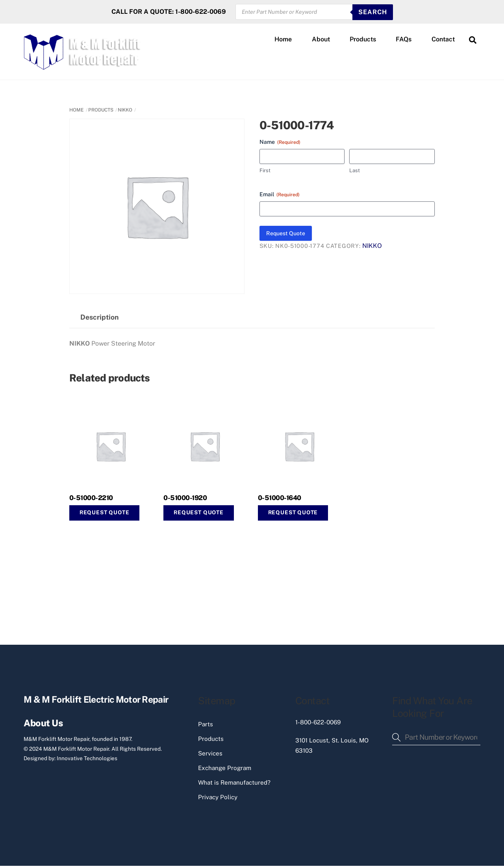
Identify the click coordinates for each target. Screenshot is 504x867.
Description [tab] (99, 318)
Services (210, 754)
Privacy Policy (218, 798)
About (321, 40)
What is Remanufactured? (234, 784)
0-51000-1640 (280, 499)
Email (280, 195)
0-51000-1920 (185, 499)
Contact (443, 40)
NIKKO (125, 111)
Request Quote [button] (105, 514)
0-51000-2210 (91, 499)
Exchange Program (225, 769)
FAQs (404, 40)
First (265, 172)
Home (283, 40)
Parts (206, 725)
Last (355, 172)
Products (363, 40)
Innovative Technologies (87, 759)
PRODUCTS (101, 111)
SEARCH (373, 12)
